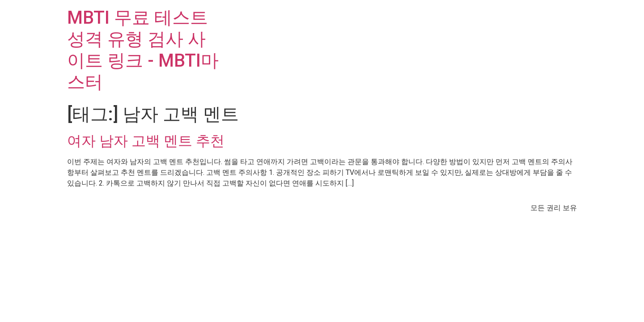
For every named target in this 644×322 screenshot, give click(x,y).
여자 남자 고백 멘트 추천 (146, 141)
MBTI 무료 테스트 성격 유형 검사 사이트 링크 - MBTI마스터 (143, 50)
